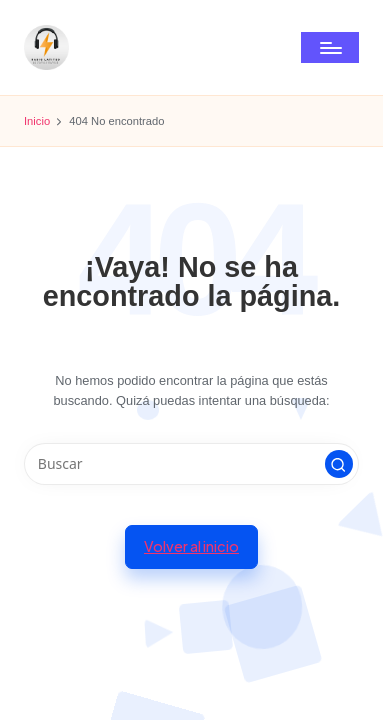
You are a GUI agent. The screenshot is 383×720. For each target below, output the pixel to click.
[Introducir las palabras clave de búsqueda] (191, 464)
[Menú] (330, 47)
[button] (339, 464)
